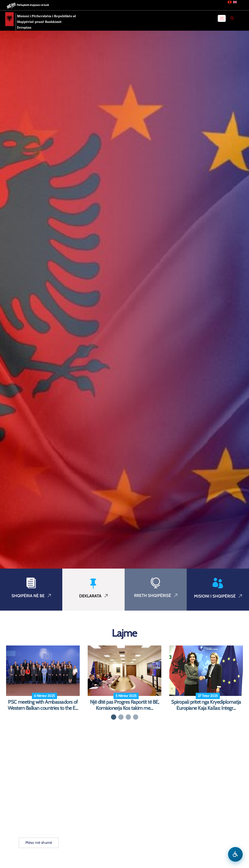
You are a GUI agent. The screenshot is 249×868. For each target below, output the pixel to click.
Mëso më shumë (39, 843)
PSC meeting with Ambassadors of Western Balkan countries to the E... (43, 705)
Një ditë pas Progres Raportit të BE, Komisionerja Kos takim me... (125, 705)
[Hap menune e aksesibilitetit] (235, 854)
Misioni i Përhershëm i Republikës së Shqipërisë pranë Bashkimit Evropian (47, 22)
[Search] (232, 18)
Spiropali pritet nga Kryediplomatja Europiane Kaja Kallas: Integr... (206, 705)
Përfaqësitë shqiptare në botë (33, 5)
